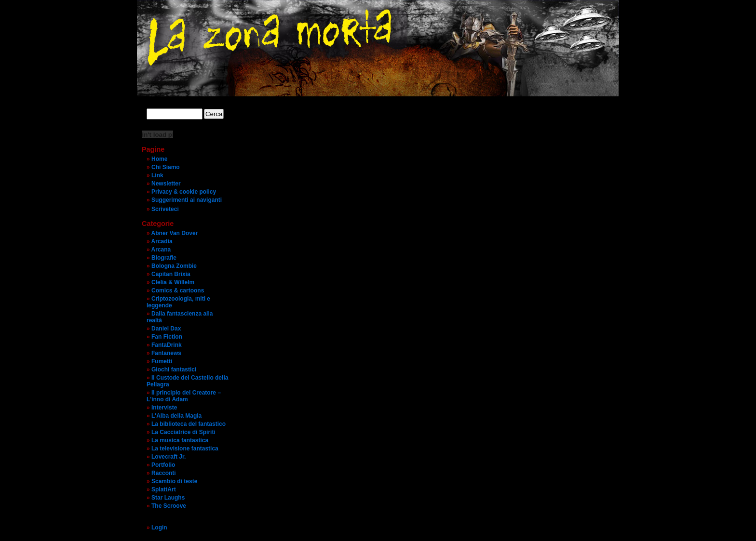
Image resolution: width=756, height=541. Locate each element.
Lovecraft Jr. (169, 457)
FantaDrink (167, 345)
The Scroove (169, 506)
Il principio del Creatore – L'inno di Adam (184, 396)
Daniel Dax (166, 329)
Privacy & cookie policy (184, 192)
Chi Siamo (166, 167)
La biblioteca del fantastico (189, 424)
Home (159, 159)
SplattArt (164, 489)
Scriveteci (165, 209)
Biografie (164, 258)
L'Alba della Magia (176, 416)
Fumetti (162, 361)
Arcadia (162, 241)
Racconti (164, 473)
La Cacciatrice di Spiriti (183, 432)
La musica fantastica (180, 440)
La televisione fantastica (185, 449)
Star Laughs (168, 498)
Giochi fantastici (174, 369)
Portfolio (163, 465)
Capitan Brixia (171, 274)
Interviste (164, 408)
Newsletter (166, 184)
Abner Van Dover (175, 233)
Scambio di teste (174, 481)
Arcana (161, 250)
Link (157, 175)
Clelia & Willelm (173, 282)
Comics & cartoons (178, 290)
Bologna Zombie (174, 266)
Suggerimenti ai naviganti (187, 200)
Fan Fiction (167, 337)
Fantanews (166, 353)
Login (159, 528)
